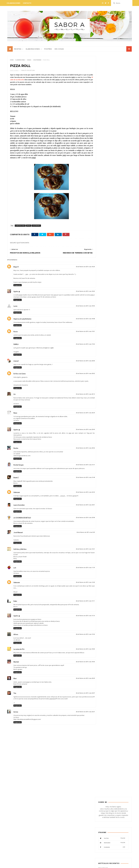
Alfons (16, 636)
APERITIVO (103, 242)
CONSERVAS (118, 249)
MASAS (29, 61)
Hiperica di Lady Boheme (22, 320)
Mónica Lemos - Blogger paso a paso (35, 865)
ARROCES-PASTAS (115, 242)
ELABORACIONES (20, 61)
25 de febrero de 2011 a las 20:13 (81, 395)
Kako (15, 602)
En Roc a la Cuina (19, 375)
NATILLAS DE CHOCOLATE (118, 206)
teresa (16, 713)
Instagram (112, 103)
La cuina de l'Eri (19, 650)
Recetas (18, 50)
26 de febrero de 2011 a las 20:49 (81, 680)
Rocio (15, 333)
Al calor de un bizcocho (23, 81)
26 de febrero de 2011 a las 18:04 (81, 650)
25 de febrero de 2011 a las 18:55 (81, 307)
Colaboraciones (14, 3)
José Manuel (18, 534)
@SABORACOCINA (69, 813)
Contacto (28, 3)
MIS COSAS (120, 256)
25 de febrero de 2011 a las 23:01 (81, 506)
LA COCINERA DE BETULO (22, 519)
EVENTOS (103, 256)
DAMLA (16, 345)
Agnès (16, 293)
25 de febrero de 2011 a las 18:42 (81, 292)
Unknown (17, 493)
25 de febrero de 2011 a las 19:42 (81, 345)
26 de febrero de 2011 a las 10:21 (81, 550)
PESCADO (122, 259)
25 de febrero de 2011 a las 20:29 (81, 414)
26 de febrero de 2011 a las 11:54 (81, 569)
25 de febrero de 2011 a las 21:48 (81, 479)
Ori (14, 395)
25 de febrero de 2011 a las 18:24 (81, 268)
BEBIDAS (103, 245)
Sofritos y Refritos (20, 550)
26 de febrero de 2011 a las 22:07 (81, 694)
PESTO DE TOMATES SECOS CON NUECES (110, 822)
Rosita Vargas (18, 466)
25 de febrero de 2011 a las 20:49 (81, 431)
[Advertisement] (49, 780)
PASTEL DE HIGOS (115, 196)
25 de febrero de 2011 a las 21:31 (81, 466)
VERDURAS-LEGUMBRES (107, 266)
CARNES (122, 245)
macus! (16, 362)
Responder (17, 286)
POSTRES (103, 262)
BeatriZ (16, 479)
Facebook (112, 107)
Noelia (16, 449)
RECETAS (111, 262)
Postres (48, 50)
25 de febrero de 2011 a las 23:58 (81, 519)
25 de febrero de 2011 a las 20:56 (81, 449)
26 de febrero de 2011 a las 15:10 (81, 617)
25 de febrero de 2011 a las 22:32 (81, 493)
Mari (15, 680)
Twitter (112, 98)
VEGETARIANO (37, 61)
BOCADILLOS (113, 245)
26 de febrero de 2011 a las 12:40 (81, 583)
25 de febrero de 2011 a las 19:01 (81, 333)
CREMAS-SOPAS (105, 252)
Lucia (15, 307)
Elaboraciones (33, 50)
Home (12, 61)
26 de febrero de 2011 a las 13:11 (81, 602)
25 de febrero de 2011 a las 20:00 (81, 362)
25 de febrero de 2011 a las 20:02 (81, 375)
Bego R (16, 268)
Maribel (16, 663)
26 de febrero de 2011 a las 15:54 (81, 635)
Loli (15, 569)
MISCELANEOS (104, 259)
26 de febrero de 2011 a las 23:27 (81, 713)
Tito (15, 694)
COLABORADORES (106, 249)
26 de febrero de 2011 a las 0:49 (81, 533)
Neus (15, 414)
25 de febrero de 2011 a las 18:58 (81, 320)
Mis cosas (59, 50)
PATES (114, 259)
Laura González (19, 506)
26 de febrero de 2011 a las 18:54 (81, 663)
